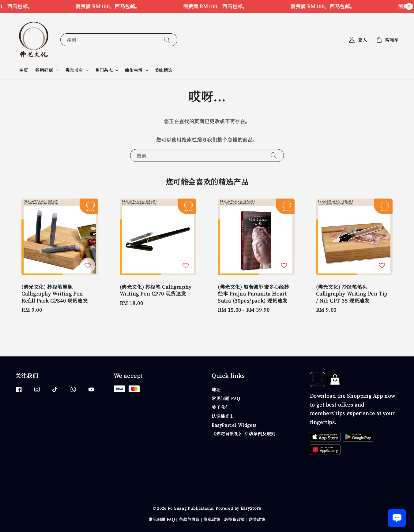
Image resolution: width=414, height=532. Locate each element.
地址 (216, 390)
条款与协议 (189, 519)
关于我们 (220, 407)
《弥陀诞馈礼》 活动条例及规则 (244, 433)
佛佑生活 (134, 70)
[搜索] (167, 40)
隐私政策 (212, 519)
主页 (23, 70)
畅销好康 (44, 70)
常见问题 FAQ (226, 398)
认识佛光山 (223, 416)
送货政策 (257, 519)
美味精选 (164, 70)
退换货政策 (234, 519)
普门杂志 (104, 70)
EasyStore (251, 508)
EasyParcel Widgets (234, 425)
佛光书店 (74, 70)
